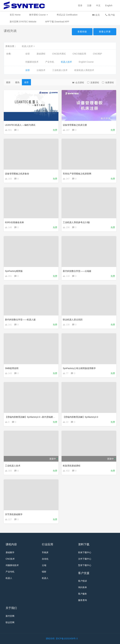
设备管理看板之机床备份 (17, 174)
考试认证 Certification (67, 15)
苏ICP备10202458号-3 (67, 639)
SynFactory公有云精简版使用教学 (79, 368)
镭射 (44, 572)
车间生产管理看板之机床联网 (77, 174)
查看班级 (82, 32)
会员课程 (78, 82)
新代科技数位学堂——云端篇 (77, 271)
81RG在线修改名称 (14, 222)
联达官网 (10, 622)
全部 (27, 54)
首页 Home (15, 15)
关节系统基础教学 (14, 514)
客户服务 (82, 594)
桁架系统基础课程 (72, 466)
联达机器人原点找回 (73, 320)
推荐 (26, 82)
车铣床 (45, 552)
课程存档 (50, 639)
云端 (44, 565)
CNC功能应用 (79, 54)
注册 (89, 5)
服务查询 (82, 600)
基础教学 (10, 552)
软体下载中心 (85, 552)
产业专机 (50, 62)
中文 (98, 5)
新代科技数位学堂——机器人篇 (20, 320)
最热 (17, 82)
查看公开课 (105, 32)
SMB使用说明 (12, 368)
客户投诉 (82, 581)
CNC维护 (97, 54)
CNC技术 (10, 559)
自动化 (45, 559)
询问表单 (82, 587)
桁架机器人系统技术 (84, 70)
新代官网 (10, 616)
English (109, 5)
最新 (8, 82)
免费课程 (108, 83)
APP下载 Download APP (57, 22)
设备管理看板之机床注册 (75, 125)
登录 (80, 5)
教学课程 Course (39, 15)
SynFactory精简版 (14, 271)
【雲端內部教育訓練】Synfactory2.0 (80, 417)
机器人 (9, 578)
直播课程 (93, 83)
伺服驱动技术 (32, 62)
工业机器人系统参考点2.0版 (76, 222)
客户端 (110, 15)
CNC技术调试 (59, 54)
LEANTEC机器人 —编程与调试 (20, 125)
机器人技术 (29, 46)
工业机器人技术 (60, 70)
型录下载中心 (85, 565)
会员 (96, 15)
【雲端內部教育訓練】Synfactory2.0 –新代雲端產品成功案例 (34, 417)
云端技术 (41, 70)
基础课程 (41, 54)
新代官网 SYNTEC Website (23, 22)
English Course (86, 62)
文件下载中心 (85, 559)
